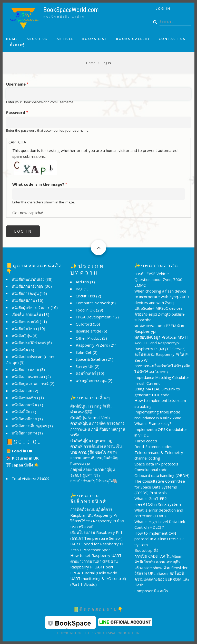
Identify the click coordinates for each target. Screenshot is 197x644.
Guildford (84, 324)
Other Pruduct (88, 338)
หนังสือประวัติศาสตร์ (29, 342)
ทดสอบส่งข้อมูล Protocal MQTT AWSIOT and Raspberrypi (162, 340)
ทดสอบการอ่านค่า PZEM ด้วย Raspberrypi (159, 329)
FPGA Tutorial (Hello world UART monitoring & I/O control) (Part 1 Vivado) (98, 579)
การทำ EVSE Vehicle (152, 274)
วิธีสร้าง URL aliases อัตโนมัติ (159, 573)
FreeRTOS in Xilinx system (158, 504)
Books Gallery (133, 39)
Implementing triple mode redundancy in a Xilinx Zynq (158, 415)
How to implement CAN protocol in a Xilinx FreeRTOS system (160, 539)
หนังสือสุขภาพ (23, 300)
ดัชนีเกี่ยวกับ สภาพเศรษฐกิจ (157, 562)
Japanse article (88, 331)
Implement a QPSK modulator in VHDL (161, 432)
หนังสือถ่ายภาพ (24, 433)
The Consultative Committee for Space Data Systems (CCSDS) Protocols (160, 487)
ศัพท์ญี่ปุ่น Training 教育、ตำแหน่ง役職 (92, 409)
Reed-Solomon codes (153, 446)
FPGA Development (93, 317)
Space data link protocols (156, 464)
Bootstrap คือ (146, 550)
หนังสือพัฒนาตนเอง (28, 279)
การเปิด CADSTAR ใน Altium (158, 556)
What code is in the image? (38, 184)
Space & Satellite (90, 359)
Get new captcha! (28, 213)
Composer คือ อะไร (151, 591)
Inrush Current (147, 383)
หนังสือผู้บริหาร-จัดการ (31, 307)
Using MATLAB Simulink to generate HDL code (157, 392)
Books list (95, 39)
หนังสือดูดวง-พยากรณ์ (30, 383)
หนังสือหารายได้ (25, 321)
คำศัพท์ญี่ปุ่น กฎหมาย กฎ (91, 441)
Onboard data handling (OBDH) (162, 475)
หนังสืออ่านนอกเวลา (28, 377)
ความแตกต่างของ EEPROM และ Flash (162, 582)
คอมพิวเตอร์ (86, 373)
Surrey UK (85, 366)
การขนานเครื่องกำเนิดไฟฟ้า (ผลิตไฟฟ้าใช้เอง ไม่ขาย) (162, 369)
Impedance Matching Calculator (162, 377)
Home (12, 39)
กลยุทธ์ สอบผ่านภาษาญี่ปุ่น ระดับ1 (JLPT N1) (93, 472)
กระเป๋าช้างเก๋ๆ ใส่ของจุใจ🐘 (94, 481)
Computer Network (93, 303)
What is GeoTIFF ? (151, 498)
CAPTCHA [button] (17, 142)
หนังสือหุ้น (20, 350)
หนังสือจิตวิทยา (24, 328)
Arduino (82, 282)
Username (16, 84)
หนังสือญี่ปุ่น (22, 336)
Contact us (172, 39)
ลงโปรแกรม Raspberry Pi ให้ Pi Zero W (161, 357)
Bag (79, 289)
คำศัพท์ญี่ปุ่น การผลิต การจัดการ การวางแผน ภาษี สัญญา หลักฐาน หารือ (98, 429)
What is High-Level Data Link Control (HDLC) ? (160, 524)
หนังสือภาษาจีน (24, 405)
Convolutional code (151, 470)
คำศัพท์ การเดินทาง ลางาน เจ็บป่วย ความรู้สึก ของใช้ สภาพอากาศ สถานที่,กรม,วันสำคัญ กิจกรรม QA (96, 455)
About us (37, 39)
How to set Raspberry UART (96, 555)
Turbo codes (146, 441)
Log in (163, 9)
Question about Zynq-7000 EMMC (158, 282)
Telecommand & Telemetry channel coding (159, 455)
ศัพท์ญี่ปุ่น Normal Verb (90, 418)
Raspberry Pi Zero (92, 345)
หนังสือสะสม (22, 391)
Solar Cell (84, 352)
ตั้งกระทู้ (18, 45)
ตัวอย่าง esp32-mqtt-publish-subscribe (160, 317)
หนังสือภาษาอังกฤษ (28, 286)
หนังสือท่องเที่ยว (25, 398)
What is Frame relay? (153, 423)
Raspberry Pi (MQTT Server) (160, 349)
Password (16, 112)
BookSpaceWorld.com (71, 10)
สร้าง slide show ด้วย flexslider (161, 568)
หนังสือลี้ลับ (21, 412)
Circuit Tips (85, 296)
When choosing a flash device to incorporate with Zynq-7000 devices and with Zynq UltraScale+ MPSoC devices (162, 300)
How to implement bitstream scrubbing (160, 403)
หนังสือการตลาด (25, 369)
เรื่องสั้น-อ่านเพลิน (26, 314)
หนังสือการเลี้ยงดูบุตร (29, 426)
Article (65, 39)
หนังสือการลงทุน (25, 293)
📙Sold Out (26, 442)
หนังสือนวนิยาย (24, 419)
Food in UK (85, 310)
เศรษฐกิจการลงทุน (91, 380)
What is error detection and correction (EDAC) (159, 513)
